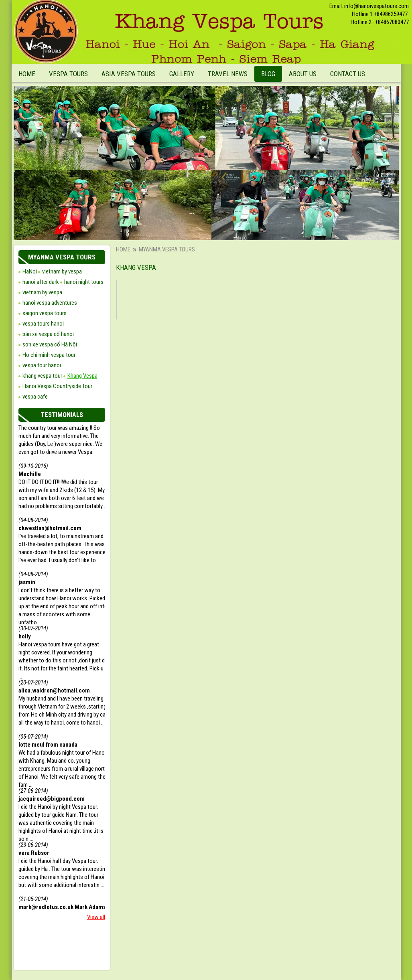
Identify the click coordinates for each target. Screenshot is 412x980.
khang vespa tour (42, 376)
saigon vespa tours (45, 313)
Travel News (228, 74)
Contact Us (348, 74)
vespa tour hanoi (42, 365)
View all (96, 917)
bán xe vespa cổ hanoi (48, 334)
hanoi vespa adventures (50, 303)
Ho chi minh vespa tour (49, 355)
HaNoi (30, 271)
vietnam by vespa (42, 292)
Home (27, 74)
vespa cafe (35, 397)
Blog (268, 74)
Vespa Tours (68, 74)
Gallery (182, 74)
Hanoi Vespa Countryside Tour (57, 386)
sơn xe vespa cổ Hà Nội (50, 344)
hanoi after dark (41, 282)
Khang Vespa (82, 376)
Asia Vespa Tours (129, 74)
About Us (303, 74)
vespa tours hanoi (43, 324)
